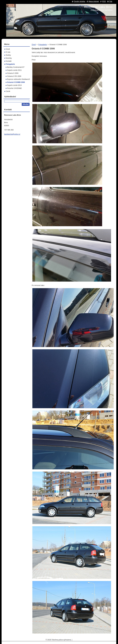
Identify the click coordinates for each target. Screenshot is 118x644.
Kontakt (9, 61)
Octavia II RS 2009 (14, 76)
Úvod (34, 45)
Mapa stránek (94, 1)
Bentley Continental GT (16, 67)
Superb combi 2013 (14, 85)
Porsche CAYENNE (14, 88)
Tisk (111, 1)
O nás (8, 52)
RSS (104, 1)
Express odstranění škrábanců (18, 79)
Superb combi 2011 (14, 70)
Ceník (8, 91)
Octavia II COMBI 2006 (16, 82)
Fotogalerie (42, 45)
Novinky (9, 58)
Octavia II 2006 (13, 73)
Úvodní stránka (79, 1)
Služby (8, 55)
